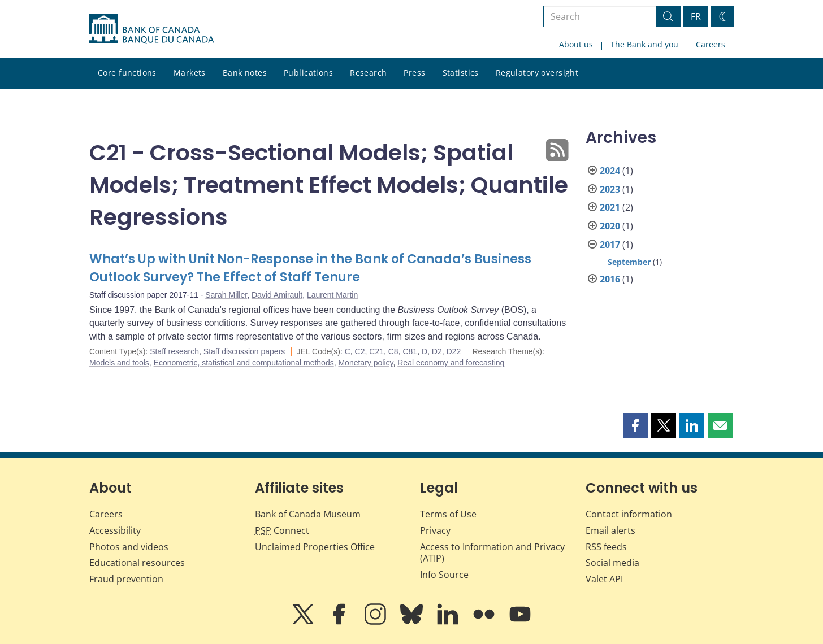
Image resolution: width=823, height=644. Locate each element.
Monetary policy (365, 363)
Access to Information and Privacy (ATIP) (492, 553)
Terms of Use (448, 514)
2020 (610, 226)
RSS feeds (606, 547)
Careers (711, 44)
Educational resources (137, 563)
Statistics (461, 73)
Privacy (435, 530)
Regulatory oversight (537, 73)
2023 (610, 189)
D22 (454, 351)
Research (368, 73)
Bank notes (245, 73)
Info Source (444, 575)
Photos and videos (129, 547)
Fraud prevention (126, 579)
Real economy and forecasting (451, 363)
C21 (376, 351)
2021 (610, 207)
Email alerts (610, 530)
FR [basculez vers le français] (696, 16)
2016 (610, 279)
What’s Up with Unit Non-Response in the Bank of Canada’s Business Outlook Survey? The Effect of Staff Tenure (310, 268)
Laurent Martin (332, 295)
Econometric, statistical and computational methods (244, 363)
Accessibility (115, 530)
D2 (437, 351)
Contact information (629, 514)
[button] (635, 425)
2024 (610, 171)
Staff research (174, 351)
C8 (393, 351)
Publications (308, 73)
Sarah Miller (226, 295)
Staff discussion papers (244, 351)
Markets (190, 73)
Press (414, 73)
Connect (282, 530)
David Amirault (277, 295)
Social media (612, 563)
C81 (410, 351)
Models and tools (119, 363)
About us (576, 44)
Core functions (127, 73)
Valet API (604, 579)
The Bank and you (644, 44)
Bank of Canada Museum (308, 514)
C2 (360, 351)
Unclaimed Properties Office (315, 547)
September (629, 262)
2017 (610, 245)
